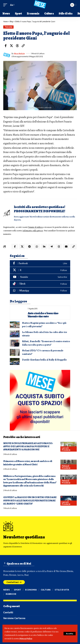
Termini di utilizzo (36, 227)
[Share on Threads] (17, 46)
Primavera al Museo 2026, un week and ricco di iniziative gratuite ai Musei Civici (28, 463)
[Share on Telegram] (51, 247)
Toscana (8, 27)
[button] (70, 634)
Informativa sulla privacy (33, 231)
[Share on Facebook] (6, 46)
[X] (40, 270)
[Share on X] (11, 46)
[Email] (66, 247)
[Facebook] (40, 264)
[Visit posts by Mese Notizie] (7, 55)
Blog (11, 21)
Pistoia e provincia (66, 467)
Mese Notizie (19, 54)
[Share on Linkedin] (44, 247)
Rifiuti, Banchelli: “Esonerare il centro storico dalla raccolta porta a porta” (46, 343)
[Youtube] (40, 277)
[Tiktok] (40, 284)
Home (5, 21)
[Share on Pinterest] (29, 247)
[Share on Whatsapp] (37, 247)
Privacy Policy (26, 639)
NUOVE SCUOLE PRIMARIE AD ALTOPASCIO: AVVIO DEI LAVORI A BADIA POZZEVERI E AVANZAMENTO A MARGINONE (28, 446)
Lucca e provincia (66, 449)
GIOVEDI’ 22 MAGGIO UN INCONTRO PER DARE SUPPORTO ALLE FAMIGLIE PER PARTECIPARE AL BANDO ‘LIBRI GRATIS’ (30, 500)
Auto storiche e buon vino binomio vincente (43, 315)
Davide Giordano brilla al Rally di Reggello (44, 360)
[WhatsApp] (40, 291)
